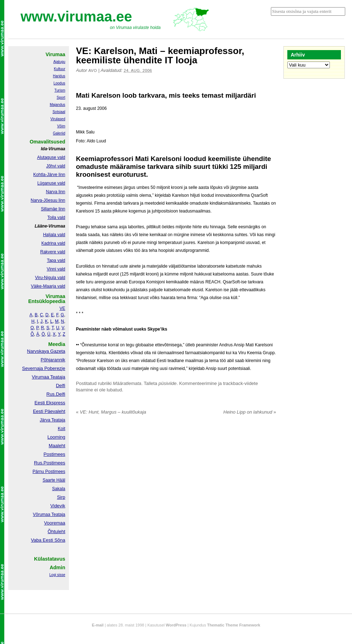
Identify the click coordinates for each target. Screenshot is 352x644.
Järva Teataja (52, 420)
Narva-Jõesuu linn (48, 200)
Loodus (60, 83)
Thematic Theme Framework (234, 625)
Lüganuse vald (51, 183)
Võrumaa (42, 514)
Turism (60, 90)
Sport (61, 97)
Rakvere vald (53, 252)
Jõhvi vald (56, 166)
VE (62, 308)
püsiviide (168, 383)
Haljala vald (54, 235)
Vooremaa (54, 523)
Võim (61, 126)
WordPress (176, 625)
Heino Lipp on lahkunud (250, 412)
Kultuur (60, 69)
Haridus (59, 76)
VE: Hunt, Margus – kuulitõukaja (111, 412)
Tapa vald (56, 260)
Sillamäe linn (53, 209)
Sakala (59, 489)
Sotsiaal (59, 112)
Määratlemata (127, 383)
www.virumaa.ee (76, 16)
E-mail (98, 625)
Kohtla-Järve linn (49, 175)
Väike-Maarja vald (48, 286)
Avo (93, 70)
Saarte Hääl (54, 480)
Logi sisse (57, 575)
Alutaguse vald (51, 157)
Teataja (58, 514)
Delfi (60, 386)
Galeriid (59, 133)
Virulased (58, 119)
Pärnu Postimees (49, 472)
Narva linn (55, 192)
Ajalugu (59, 62)
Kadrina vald (53, 243)
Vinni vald (56, 269)
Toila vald (56, 218)
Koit (62, 429)
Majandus (57, 105)
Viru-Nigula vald (50, 278)
